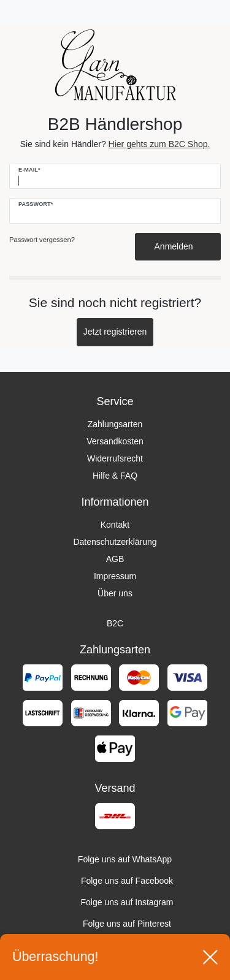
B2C (115, 623)
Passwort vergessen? (42, 240)
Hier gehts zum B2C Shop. (159, 144)
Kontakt (115, 525)
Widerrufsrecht (115, 458)
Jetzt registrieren (115, 332)
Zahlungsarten (115, 424)
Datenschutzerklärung (115, 542)
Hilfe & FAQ (115, 476)
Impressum (115, 576)
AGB (115, 559)
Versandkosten (115, 441)
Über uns (115, 593)
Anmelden (178, 246)
